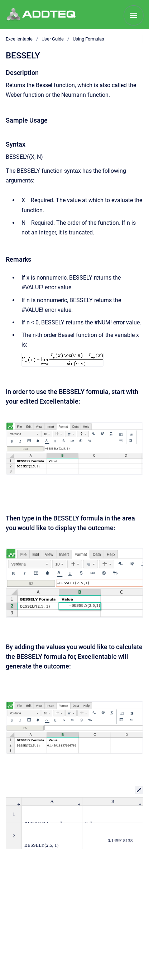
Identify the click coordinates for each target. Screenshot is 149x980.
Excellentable (19, 39)
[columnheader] (14, 801)
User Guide (53, 39)
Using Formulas (88, 39)
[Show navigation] (134, 15)
